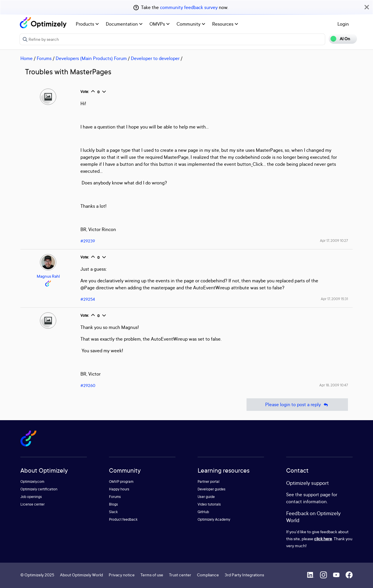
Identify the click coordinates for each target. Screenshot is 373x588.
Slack (113, 512)
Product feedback (123, 519)
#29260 (88, 385)
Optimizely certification (39, 489)
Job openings (31, 497)
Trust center (180, 575)
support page (317, 494)
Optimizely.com (32, 482)
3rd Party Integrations (244, 575)
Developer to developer (155, 58)
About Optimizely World (81, 575)
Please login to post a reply (297, 405)
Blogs (114, 504)
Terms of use (152, 575)
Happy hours (119, 489)
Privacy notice (122, 575)
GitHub (203, 512)
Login (343, 24)
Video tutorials (209, 504)
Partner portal (209, 482)
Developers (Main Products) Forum (91, 58)
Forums (44, 58)
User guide (206, 497)
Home (27, 58)
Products (87, 24)
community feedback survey (189, 7)
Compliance (208, 575)
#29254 (88, 299)
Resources (225, 24)
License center (32, 504)
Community (191, 24)
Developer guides (212, 489)
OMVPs (160, 24)
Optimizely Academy (214, 519)
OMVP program (121, 482)
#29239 (88, 241)
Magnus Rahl (48, 276)
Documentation (124, 24)
